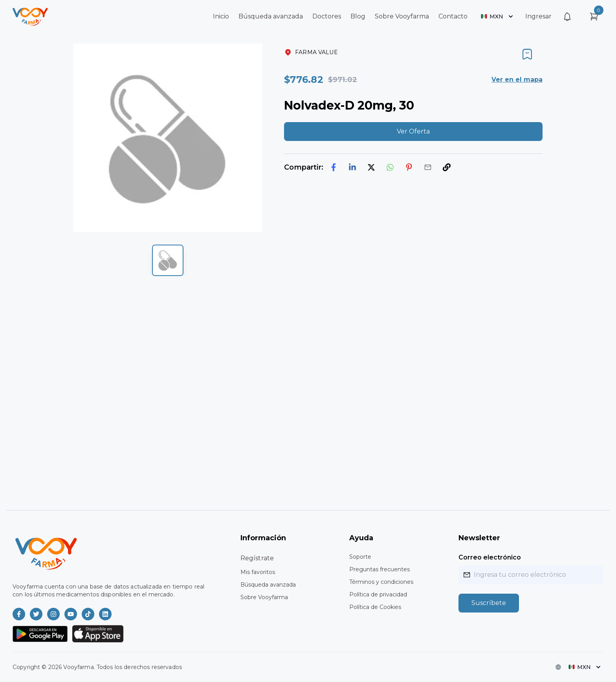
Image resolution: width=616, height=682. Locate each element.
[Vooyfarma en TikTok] (88, 614)
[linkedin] (352, 167)
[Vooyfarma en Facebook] (19, 614)
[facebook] (334, 167)
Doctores (327, 16)
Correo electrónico (490, 557)
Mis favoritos (258, 572)
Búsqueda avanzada (271, 16)
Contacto (453, 16)
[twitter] (371, 167)
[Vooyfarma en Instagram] (53, 614)
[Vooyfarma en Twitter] (36, 614)
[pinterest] (409, 167)
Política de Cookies (375, 607)
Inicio (221, 16)
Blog (358, 16)
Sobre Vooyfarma (402, 16)
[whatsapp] (390, 167)
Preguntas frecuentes (379, 569)
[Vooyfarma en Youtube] (71, 614)
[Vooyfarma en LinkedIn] (105, 614)
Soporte (360, 557)
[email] (428, 167)
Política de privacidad (378, 594)
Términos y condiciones (381, 582)
